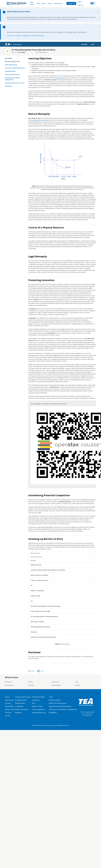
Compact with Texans (23, 697)
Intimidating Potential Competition (12, 79)
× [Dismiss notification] (98, 12)
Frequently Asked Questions (38, 699)
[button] (93, 4)
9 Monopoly (17, 44)
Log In (80, 2)
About (7, 697)
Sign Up (80, 5)
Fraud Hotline (20, 703)
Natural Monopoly (11, 65)
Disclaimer (8, 86)
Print (33, 671)
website (38, 404)
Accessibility (9, 706)
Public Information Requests (22, 711)
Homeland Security (39, 713)
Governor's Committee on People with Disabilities (63, 711)
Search (71, 3)
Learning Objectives (13, 61)
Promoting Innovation (12, 74)
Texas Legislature (39, 709)
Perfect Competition (60, 78)
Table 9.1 (31, 543)
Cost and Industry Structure (36, 120)
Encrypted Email (21, 700)
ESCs (34, 703)
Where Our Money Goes (58, 703)
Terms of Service (8, 714)
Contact (8, 703)
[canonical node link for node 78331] (7, 44)
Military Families (55, 700)
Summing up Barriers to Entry (15, 83)
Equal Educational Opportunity (60, 706)
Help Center (9, 700)
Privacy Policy (10, 709)
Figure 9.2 (48, 120)
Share (42, 671)
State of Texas (37, 706)
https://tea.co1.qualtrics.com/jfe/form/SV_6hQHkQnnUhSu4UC (26, 36)
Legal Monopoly (10, 71)
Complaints (19, 706)
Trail (51, 697)
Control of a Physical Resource (15, 68)
